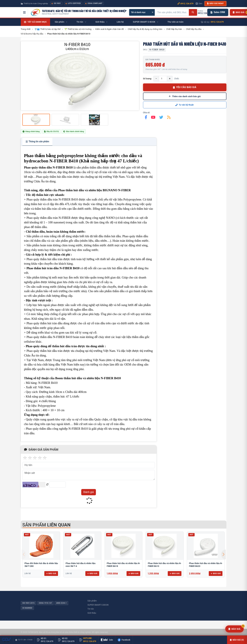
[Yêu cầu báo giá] (234, 629)
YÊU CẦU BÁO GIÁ (185, 87)
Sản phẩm (92, 601)
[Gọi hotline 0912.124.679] (203, 12)
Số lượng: (147, 79)
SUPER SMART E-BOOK (98, 605)
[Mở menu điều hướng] (24, 12)
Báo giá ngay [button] (215, 3)
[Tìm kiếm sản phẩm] (172, 12)
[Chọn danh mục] (142, 12)
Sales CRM (218, 12)
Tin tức (91, 609)
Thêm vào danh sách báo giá (185, 96)
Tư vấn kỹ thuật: (185, 105)
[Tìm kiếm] (193, 12)
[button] (223, 554)
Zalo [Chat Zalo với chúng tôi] (199, 3)
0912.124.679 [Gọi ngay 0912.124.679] (185, 4)
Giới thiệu (92, 613)
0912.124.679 (217, 22)
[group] (80, 76)
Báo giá (51, 573)
